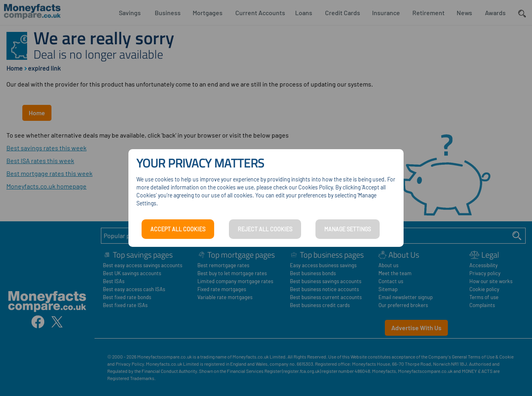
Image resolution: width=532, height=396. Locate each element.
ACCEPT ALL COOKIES (178, 229)
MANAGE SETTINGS (348, 229)
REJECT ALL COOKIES (265, 229)
